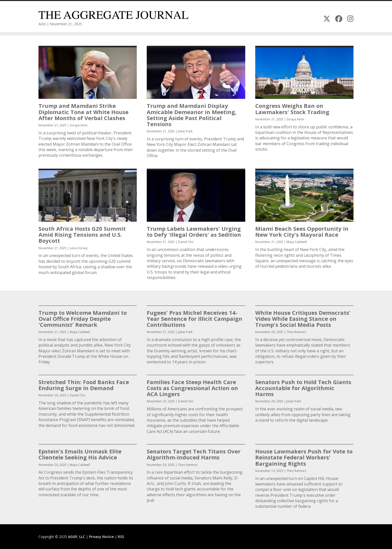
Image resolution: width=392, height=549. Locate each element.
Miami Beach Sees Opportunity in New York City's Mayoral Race (302, 231)
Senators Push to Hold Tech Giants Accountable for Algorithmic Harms (303, 388)
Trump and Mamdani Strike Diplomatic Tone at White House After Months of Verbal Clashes (83, 112)
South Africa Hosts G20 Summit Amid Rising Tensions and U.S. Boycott (82, 234)
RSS (121, 537)
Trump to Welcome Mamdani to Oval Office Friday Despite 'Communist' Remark (83, 319)
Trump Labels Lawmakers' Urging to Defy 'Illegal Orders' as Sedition (194, 231)
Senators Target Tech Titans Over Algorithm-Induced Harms (194, 454)
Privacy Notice (101, 537)
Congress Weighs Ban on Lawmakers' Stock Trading (292, 109)
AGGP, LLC (76, 537)
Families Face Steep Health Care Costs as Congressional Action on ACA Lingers (192, 388)
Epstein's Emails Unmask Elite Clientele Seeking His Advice (80, 454)
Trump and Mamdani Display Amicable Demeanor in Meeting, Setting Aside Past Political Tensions (192, 115)
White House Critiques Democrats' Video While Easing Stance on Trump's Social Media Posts (303, 319)
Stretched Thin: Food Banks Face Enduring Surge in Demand (84, 385)
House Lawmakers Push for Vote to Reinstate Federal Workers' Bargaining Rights (304, 457)
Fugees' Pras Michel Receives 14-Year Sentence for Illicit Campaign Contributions (194, 319)
